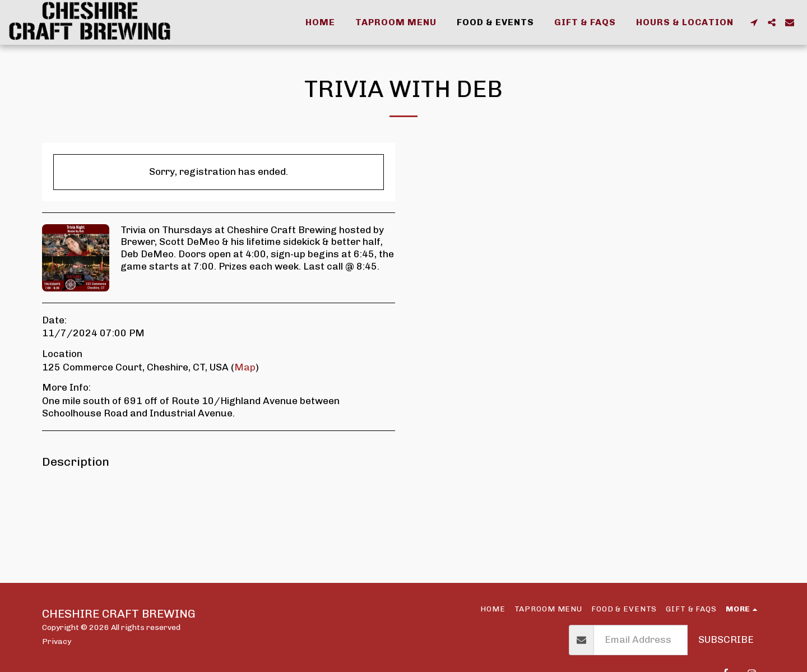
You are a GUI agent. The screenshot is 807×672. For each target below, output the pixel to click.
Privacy (57, 641)
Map (245, 367)
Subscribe (726, 639)
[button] (754, 22)
